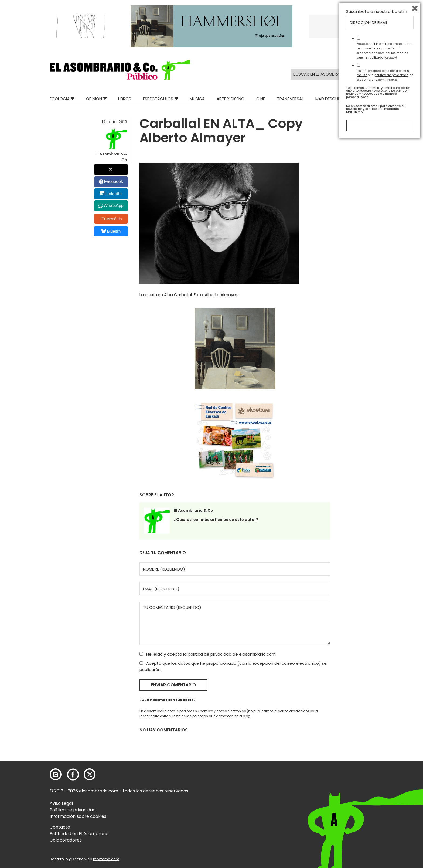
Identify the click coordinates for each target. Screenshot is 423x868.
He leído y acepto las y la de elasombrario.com (385, 802)
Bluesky (111, 231)
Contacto (60, 827)
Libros (125, 99)
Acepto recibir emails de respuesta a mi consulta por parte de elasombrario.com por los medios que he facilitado (385, 778)
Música (197, 99)
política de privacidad (210, 654)
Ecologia (60, 99)
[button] (120, 70)
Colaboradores (66, 840)
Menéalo (111, 219)
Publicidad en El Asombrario (79, 834)
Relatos (365, 99)
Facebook (114, 182)
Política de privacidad (73, 810)
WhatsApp (114, 206)
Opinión (94, 99)
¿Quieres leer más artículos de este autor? (216, 520)
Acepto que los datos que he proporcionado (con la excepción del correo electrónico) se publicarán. (233, 666)
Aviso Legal (61, 803)
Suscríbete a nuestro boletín (377, 739)
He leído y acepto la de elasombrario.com (208, 654)
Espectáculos (158, 99)
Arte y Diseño (231, 99)
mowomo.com (106, 859)
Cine (261, 99)
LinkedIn (114, 194)
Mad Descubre (330, 99)
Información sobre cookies (78, 816)
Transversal (290, 99)
